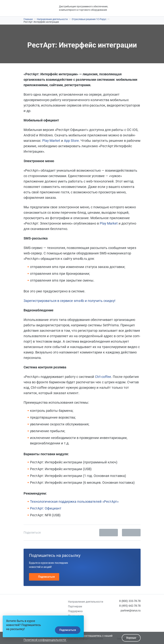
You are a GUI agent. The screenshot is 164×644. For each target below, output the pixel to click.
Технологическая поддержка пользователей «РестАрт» (74, 502)
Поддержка (75, 611)
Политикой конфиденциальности (45, 640)
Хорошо (131, 638)
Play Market (52, 141)
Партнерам (75, 606)
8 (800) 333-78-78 (130, 601)
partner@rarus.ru (131, 611)
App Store (71, 141)
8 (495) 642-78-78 (130, 606)
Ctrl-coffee (103, 377)
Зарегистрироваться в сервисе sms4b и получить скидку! (69, 301)
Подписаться (44, 577)
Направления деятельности (86, 602)
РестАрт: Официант (46, 508)
